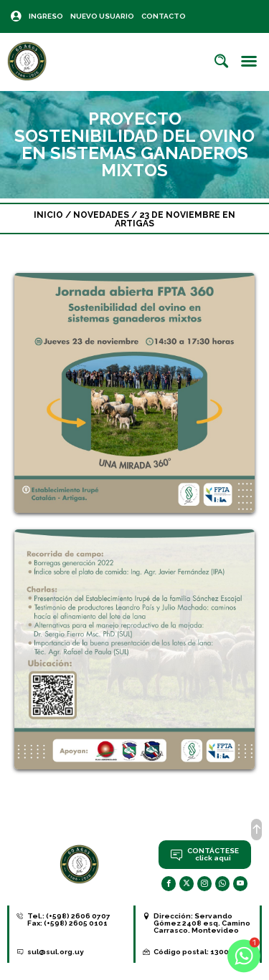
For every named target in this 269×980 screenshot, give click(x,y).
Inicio (48, 215)
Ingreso (46, 16)
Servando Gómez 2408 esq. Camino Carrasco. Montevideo (202, 923)
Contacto (164, 16)
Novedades (101, 215)
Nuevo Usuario (102, 16)
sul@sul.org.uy (56, 952)
